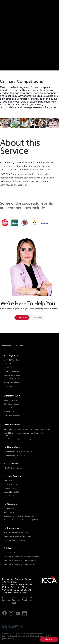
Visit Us (31, 599)
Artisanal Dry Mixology (12, 496)
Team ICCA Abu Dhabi (12, 379)
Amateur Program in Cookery (14, 455)
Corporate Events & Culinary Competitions (19, 516)
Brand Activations (10, 509)
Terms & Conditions (11, 553)
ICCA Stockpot (6, 599)
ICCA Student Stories (11, 404)
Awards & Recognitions (12, 375)
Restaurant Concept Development (16, 540)
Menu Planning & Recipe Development (18, 536)
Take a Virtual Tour (10, 400)
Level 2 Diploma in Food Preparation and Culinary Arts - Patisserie (24, 434)
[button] (15, 346)
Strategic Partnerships (11, 371)
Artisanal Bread (9, 481)
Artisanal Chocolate (11, 485)
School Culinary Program (13, 468)
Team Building (9, 512)
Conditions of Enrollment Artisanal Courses (19, 564)
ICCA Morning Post (16, 600)
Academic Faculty (10, 408)
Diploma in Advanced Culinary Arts (16, 533)
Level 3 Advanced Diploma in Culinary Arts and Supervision (25, 439)
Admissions (8, 368)
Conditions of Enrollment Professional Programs (21, 557)
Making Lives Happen (11, 383)
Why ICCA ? (8, 364)
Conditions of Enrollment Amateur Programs (20, 560)
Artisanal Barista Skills (11, 492)
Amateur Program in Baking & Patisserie (18, 452)
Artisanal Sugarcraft (11, 488)
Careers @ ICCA (9, 387)
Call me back (22, 317)
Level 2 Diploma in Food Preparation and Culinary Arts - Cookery (27, 429)
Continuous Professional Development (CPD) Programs (24, 520)
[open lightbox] (5, 123)
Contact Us (38, 317)
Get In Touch (25, 599)
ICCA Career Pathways (12, 415)
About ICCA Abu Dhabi (12, 360)
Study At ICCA (9, 412)
